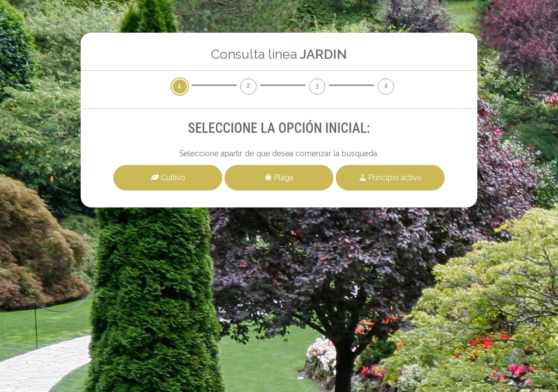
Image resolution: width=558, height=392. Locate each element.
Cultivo (168, 177)
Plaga (279, 177)
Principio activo (390, 177)
